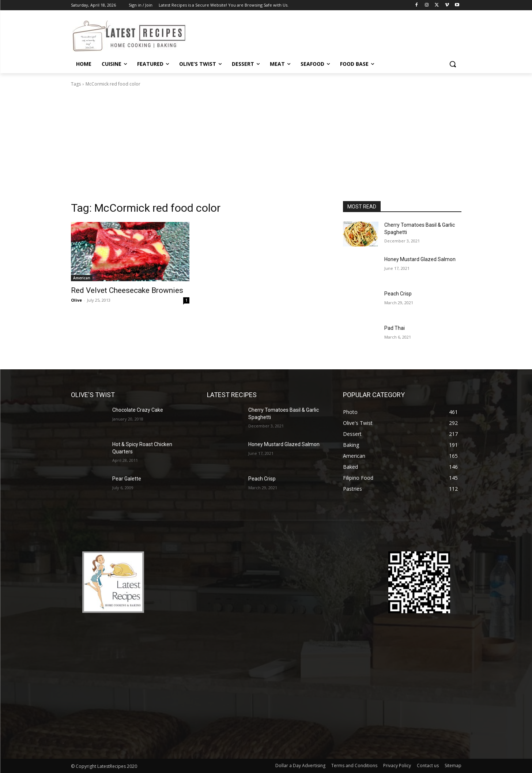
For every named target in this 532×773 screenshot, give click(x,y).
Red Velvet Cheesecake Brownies (127, 290)
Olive (76, 300)
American (82, 278)
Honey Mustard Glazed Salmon (420, 259)
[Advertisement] (266, 146)
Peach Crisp (398, 294)
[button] (453, 64)
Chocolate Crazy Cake (138, 410)
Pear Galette (127, 479)
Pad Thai (395, 328)
